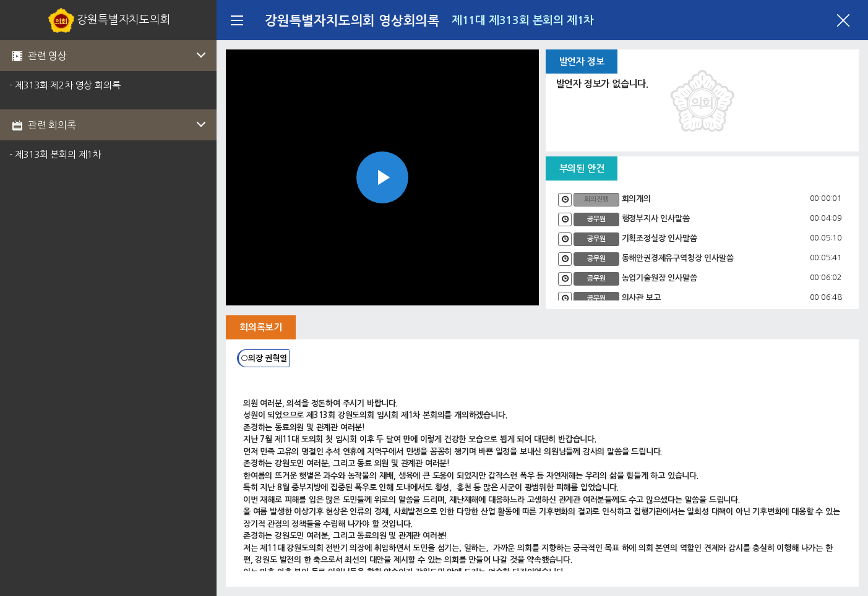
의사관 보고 (641, 298)
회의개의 (636, 199)
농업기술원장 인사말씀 (660, 278)
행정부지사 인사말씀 (656, 219)
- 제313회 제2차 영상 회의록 (65, 85)
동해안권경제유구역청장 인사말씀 (678, 258)
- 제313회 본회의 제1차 (55, 154)
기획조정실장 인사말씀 (660, 238)
